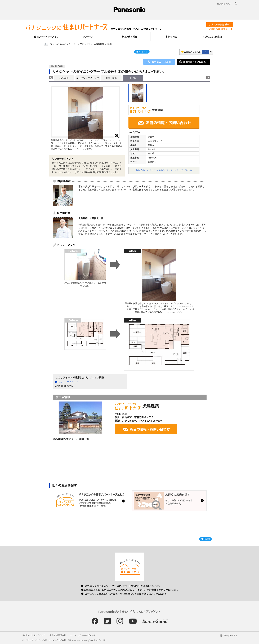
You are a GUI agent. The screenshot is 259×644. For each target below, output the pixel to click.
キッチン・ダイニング (88, 78)
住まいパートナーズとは (47, 37)
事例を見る (171, 37)
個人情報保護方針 (58, 635)
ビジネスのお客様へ (219, 24)
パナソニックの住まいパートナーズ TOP (66, 44)
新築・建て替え (130, 37)
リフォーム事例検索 (96, 44)
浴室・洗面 (111, 78)
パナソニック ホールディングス (84, 635)
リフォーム (88, 37)
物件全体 (64, 78)
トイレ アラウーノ (68, 382)
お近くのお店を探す (213, 37)
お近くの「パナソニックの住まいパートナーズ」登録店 (164, 170)
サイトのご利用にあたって (34, 635)
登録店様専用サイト (219, 29)
